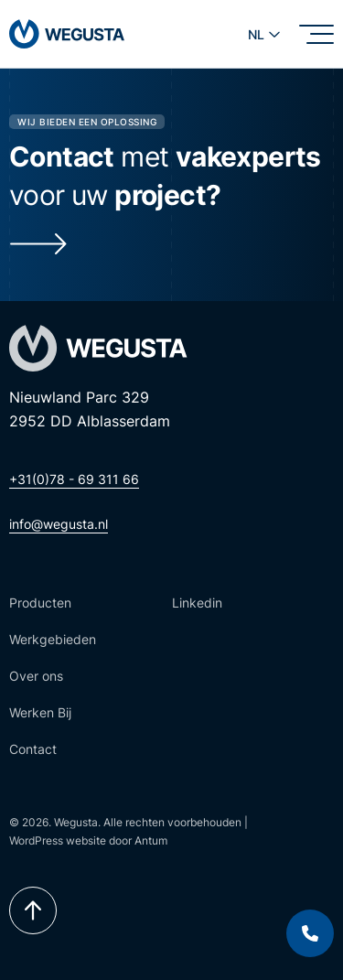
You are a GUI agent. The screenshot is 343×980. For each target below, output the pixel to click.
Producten (40, 603)
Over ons (36, 676)
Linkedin (197, 603)
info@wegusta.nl (59, 524)
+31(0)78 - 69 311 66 (74, 479)
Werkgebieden (53, 639)
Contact (33, 749)
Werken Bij (40, 712)
